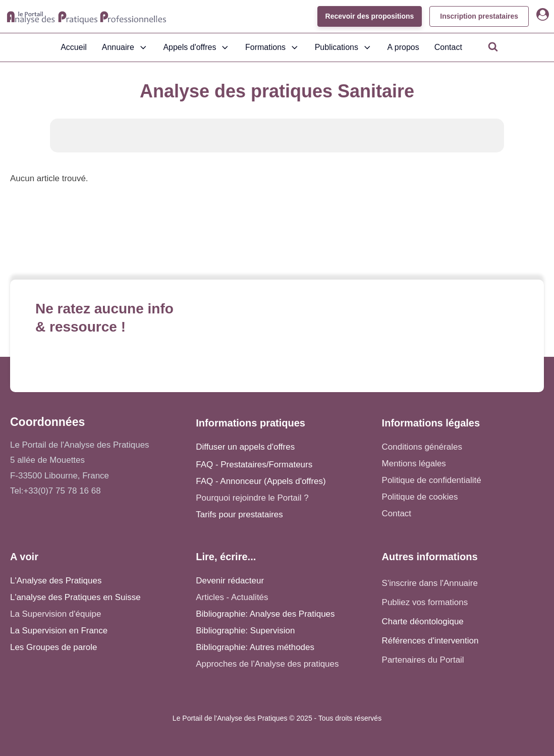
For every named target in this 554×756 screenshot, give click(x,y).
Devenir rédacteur (230, 581)
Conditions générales (422, 447)
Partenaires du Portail (424, 660)
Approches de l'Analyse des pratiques (267, 664)
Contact (448, 47)
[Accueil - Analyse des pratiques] (87, 17)
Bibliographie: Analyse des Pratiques (265, 614)
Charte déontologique (423, 622)
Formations (272, 47)
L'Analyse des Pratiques (56, 581)
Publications (344, 47)
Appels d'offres (197, 47)
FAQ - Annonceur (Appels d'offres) (261, 481)
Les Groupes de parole (53, 647)
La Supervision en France (59, 631)
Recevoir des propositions (369, 16)
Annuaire (125, 47)
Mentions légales (414, 464)
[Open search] (493, 46)
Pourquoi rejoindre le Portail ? (252, 498)
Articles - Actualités (232, 597)
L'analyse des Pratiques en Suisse (75, 597)
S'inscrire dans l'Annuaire (430, 583)
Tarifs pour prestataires (239, 515)
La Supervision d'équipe (56, 614)
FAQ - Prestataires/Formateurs (254, 465)
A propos (403, 47)
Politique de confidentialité (432, 480)
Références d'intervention (430, 641)
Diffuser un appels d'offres (245, 447)
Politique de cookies (420, 497)
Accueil (74, 47)
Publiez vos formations (425, 602)
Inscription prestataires (479, 16)
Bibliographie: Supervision (245, 631)
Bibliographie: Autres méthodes (255, 647)
